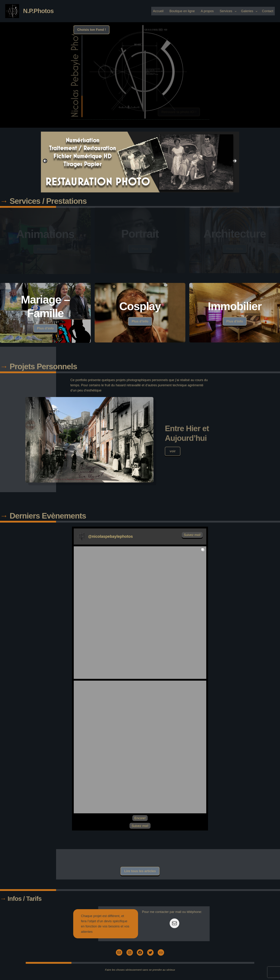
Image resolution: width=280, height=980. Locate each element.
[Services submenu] (236, 11)
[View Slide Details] (140, 162)
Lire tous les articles (140, 871)
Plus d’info (45, 328)
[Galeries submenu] (257, 11)
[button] (140, 613)
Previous (45, 161)
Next (235, 161)
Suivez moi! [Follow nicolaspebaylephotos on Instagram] (192, 535)
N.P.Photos (38, 11)
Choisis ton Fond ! (92, 30)
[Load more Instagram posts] (140, 818)
